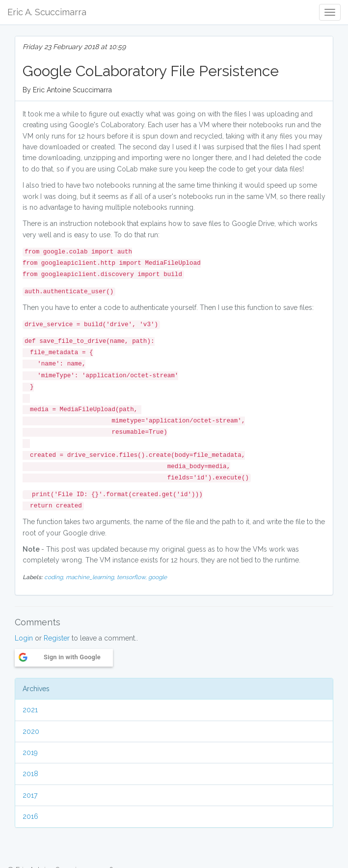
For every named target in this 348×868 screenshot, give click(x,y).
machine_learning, (91, 577)
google (158, 577)
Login (24, 638)
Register (57, 638)
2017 (30, 795)
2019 (30, 753)
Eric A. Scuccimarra (47, 12)
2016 (30, 816)
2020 (31, 731)
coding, (55, 577)
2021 (30, 710)
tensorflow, (133, 577)
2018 (30, 774)
